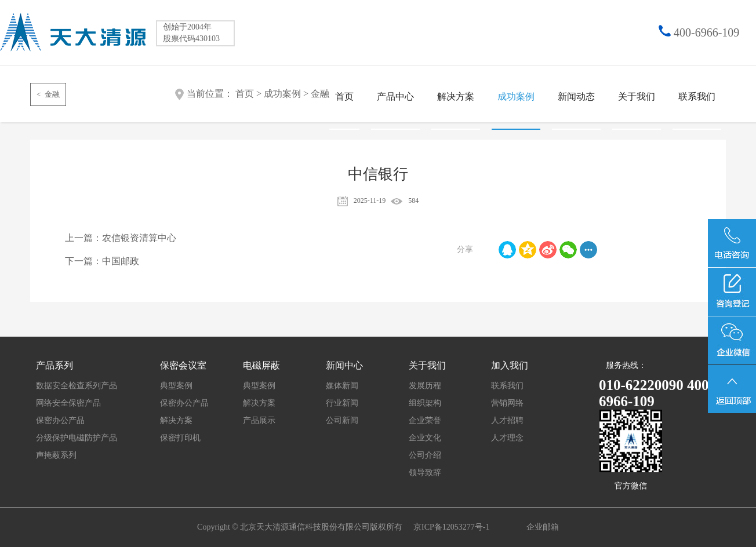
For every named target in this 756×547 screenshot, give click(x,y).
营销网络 (507, 403)
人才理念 (507, 438)
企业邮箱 (543, 527)
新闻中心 (344, 365)
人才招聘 (507, 420)
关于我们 (637, 96)
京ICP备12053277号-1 (452, 527)
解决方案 (456, 96)
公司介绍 (425, 455)
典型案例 (176, 386)
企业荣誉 (425, 420)
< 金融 (48, 94)
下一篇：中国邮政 (102, 261)
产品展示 (259, 420)
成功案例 (516, 96)
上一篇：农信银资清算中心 (121, 238)
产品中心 (395, 96)
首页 (344, 96)
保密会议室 (183, 365)
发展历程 (425, 386)
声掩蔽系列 (56, 455)
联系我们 (697, 96)
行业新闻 (342, 403)
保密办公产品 (60, 420)
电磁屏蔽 (261, 365)
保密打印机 (180, 438)
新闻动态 (576, 96)
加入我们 (510, 365)
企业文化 (425, 438)
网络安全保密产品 (68, 403)
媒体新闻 (342, 386)
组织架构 (425, 403)
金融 (320, 94)
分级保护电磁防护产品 (77, 438)
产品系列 (54, 365)
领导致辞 (425, 473)
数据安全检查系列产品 (77, 386)
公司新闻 (342, 420)
